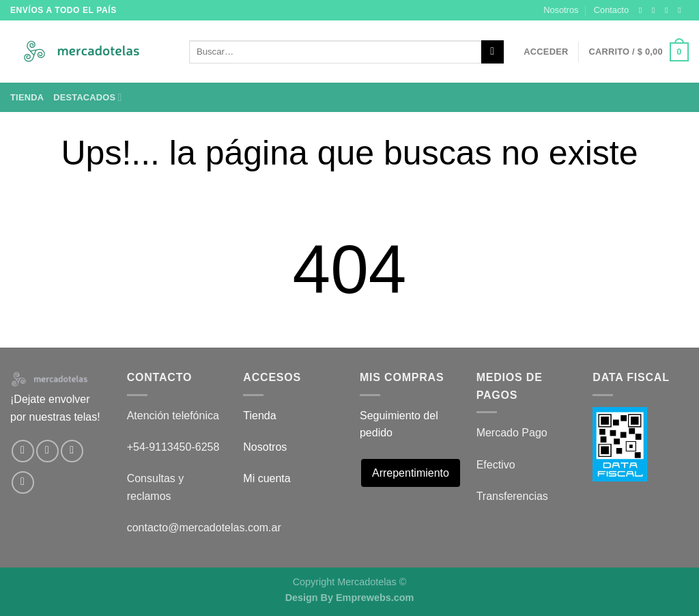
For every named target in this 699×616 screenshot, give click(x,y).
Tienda (27, 97)
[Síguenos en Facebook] (643, 10)
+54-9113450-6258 (173, 447)
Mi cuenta (267, 478)
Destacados (88, 97)
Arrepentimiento (411, 473)
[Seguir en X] (669, 10)
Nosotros (561, 10)
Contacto (611, 10)
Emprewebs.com (375, 598)
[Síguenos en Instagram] (656, 10)
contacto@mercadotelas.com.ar (204, 528)
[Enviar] (493, 52)
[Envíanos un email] (682, 10)
